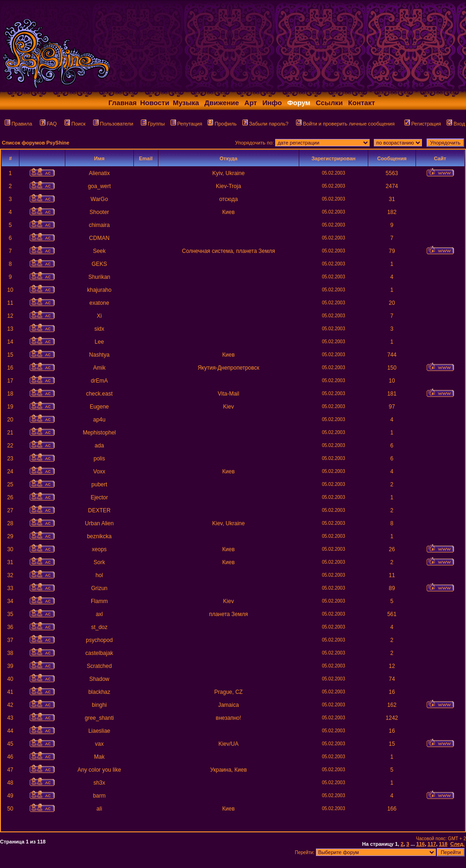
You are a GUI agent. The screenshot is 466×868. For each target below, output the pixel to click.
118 (443, 844)
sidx (99, 329)
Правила (19, 124)
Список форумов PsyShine (36, 143)
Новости (155, 103)
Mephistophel (99, 433)
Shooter (99, 212)
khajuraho (99, 290)
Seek (99, 251)
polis (99, 459)
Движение (222, 103)
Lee (99, 342)
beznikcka (99, 536)
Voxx (99, 472)
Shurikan (99, 277)
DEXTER (99, 510)
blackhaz (99, 692)
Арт (251, 103)
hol (99, 575)
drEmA (99, 381)
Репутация (186, 124)
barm (99, 796)
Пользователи (113, 124)
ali (99, 809)
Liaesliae (99, 731)
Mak (99, 757)
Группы (153, 124)
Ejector (99, 497)
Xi (99, 316)
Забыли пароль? (265, 124)
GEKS (99, 264)
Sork (99, 562)
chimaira (99, 225)
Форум (299, 103)
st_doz (99, 627)
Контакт (362, 103)
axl (99, 614)
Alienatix (99, 173)
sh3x (99, 783)
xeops (99, 549)
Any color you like (99, 770)
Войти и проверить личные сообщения (345, 124)
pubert (99, 484)
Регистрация (423, 124)
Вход (456, 124)
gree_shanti (99, 718)
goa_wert (99, 186)
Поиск (75, 124)
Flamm (99, 601)
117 (432, 844)
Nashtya (99, 355)
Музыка (186, 103)
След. (457, 844)
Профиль (222, 124)
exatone (99, 303)
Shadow (99, 679)
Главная (123, 103)
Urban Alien (99, 523)
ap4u (99, 420)
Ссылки (329, 103)
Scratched (99, 666)
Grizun (99, 588)
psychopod (99, 640)
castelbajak (99, 653)
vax (99, 744)
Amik (99, 368)
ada (99, 446)
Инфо (272, 103)
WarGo (100, 199)
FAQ (48, 124)
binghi (99, 705)
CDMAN (99, 238)
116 (421, 844)
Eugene (99, 407)
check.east (99, 394)
